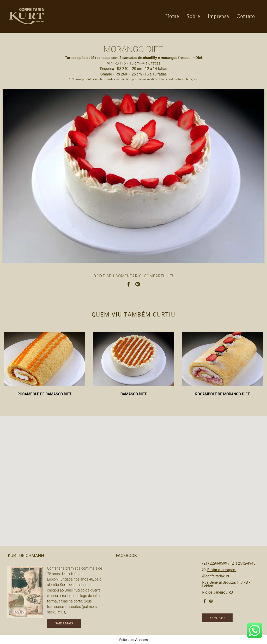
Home (172, 16)
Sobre (193, 16)
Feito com (133, 640)
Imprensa (218, 16)
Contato (246, 16)
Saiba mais (64, 623)
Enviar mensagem (222, 570)
